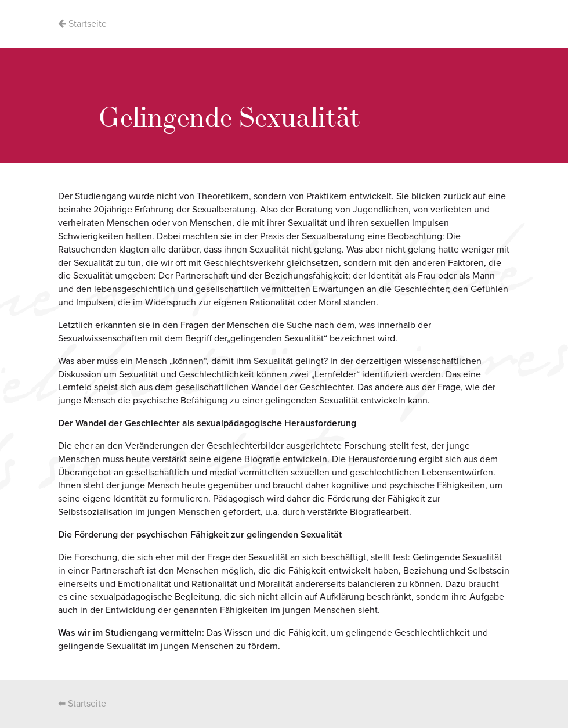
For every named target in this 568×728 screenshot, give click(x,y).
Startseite (82, 24)
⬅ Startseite (82, 704)
